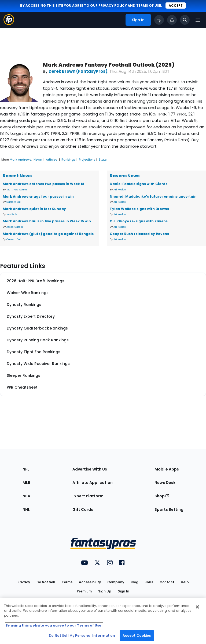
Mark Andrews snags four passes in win (38, 196)
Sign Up (105, 591)
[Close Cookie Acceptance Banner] (197, 607)
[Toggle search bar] (185, 20)
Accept (176, 6)
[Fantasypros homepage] (9, 23)
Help (185, 582)
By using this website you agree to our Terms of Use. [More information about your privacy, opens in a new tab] (54, 625)
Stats (103, 160)
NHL (26, 509)
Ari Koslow (120, 189)
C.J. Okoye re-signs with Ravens (139, 221)
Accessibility (90, 582)
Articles (52, 160)
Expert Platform (88, 496)
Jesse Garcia (15, 227)
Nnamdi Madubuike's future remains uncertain (153, 196)
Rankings (69, 160)
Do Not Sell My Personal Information (82, 636)
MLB (26, 483)
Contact (167, 582)
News (38, 160)
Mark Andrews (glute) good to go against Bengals (48, 234)
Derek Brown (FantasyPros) (78, 71)
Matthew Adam (17, 189)
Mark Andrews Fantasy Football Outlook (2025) (109, 65)
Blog (135, 582)
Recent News (17, 176)
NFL (26, 469)
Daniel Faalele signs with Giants (139, 184)
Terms (67, 582)
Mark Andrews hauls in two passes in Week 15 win (47, 221)
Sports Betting (169, 509)
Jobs (149, 582)
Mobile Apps (167, 469)
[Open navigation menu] (198, 20)
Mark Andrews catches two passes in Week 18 (43, 184)
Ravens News (125, 176)
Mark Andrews (21, 160)
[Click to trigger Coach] (159, 20)
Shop (162, 496)
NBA (26, 496)
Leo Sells (12, 214)
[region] (103, 621)
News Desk (165, 483)
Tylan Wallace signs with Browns (139, 209)
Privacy (24, 582)
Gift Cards (83, 509)
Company (116, 582)
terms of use (149, 6)
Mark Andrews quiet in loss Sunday (34, 209)
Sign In (124, 591)
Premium (84, 591)
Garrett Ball (14, 202)
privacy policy (113, 6)
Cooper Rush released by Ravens (139, 234)
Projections (87, 160)
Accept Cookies (137, 636)
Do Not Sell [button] (46, 582)
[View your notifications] (172, 20)
